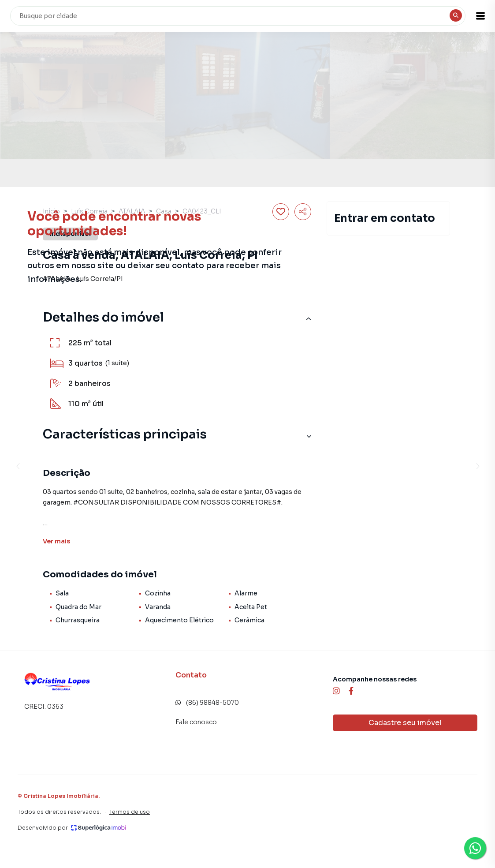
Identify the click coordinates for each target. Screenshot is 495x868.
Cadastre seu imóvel (405, 723)
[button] (473, 16)
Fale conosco (196, 722)
